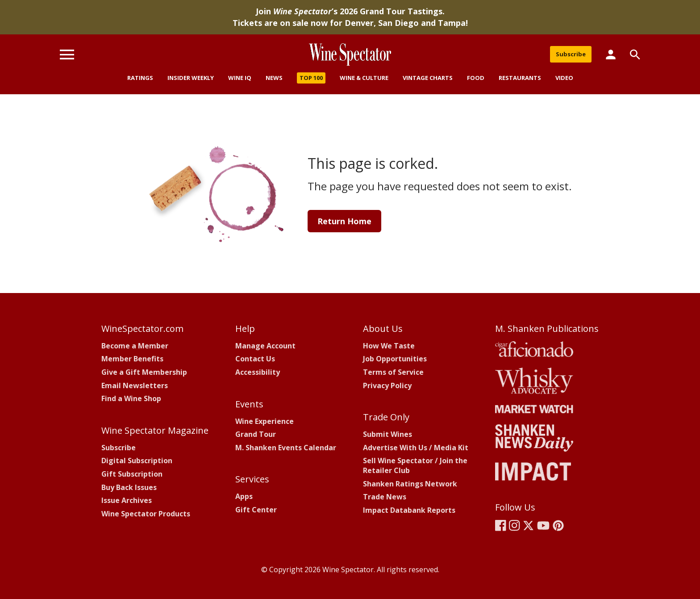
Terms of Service (393, 372)
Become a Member (135, 346)
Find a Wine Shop (131, 398)
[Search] (635, 54)
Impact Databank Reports (409, 510)
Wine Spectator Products (146, 514)
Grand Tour (256, 434)
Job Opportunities (395, 359)
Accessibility (258, 372)
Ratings (140, 78)
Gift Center (256, 510)
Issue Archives (127, 500)
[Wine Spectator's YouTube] (543, 525)
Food (476, 78)
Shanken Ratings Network (410, 484)
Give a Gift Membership (144, 372)
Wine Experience (265, 421)
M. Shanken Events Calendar (286, 448)
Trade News (385, 497)
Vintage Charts (428, 78)
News (274, 78)
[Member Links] (611, 54)
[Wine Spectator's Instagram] (515, 525)
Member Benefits (132, 359)
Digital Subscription (137, 461)
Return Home (344, 221)
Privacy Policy (387, 385)
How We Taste (389, 346)
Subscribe (571, 54)
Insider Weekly (191, 78)
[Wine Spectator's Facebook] (501, 525)
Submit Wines (387, 434)
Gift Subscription (132, 474)
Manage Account (265, 346)
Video (564, 78)
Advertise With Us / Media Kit (416, 448)
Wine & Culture (364, 78)
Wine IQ (240, 78)
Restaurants (520, 78)
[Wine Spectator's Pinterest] (558, 525)
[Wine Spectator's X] (528, 525)
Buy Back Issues (129, 487)
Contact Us (255, 359)
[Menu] (67, 54)
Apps (244, 496)
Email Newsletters (135, 385)
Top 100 (311, 78)
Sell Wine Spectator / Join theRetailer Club (415, 465)
